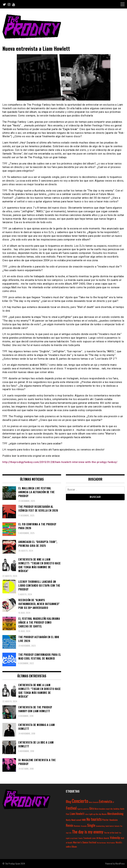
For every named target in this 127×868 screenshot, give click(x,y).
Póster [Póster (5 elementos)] (105, 820)
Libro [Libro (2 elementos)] (87, 814)
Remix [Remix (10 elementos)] (69, 825)
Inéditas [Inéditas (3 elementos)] (117, 809)
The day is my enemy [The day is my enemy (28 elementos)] (88, 832)
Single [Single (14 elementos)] (91, 825)
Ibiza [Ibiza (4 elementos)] (96, 809)
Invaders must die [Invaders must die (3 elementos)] (106, 809)
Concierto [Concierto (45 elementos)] (80, 801)
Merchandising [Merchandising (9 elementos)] (115, 813)
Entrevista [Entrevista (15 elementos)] (105, 801)
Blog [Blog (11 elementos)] (69, 801)
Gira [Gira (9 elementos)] (91, 808)
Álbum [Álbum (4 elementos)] (74, 846)
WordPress (120, 863)
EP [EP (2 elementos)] (113, 802)
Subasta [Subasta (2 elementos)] (117, 826)
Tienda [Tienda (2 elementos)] (80, 838)
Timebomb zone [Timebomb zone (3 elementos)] (89, 838)
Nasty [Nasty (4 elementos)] (68, 820)
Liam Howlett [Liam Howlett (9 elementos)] (77, 813)
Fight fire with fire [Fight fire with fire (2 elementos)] (83, 809)
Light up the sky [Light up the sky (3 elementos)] (95, 814)
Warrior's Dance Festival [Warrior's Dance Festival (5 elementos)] (85, 842)
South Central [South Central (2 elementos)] (110, 826)
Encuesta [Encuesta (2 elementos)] (96, 802)
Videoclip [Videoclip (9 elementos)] (115, 837)
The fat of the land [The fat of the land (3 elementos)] (111, 833)
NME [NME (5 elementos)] (84, 820)
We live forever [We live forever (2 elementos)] (101, 843)
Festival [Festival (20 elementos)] (71, 808)
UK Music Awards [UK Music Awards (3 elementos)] (103, 838)
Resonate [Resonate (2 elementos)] (84, 826)
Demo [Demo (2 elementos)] (91, 802)
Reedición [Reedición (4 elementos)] (113, 820)
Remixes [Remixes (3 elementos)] (77, 826)
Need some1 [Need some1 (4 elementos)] (76, 820)
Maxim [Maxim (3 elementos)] (104, 814)
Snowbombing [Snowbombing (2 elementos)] (100, 826)
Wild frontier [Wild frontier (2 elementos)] (111, 843)
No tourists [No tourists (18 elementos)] (94, 819)
